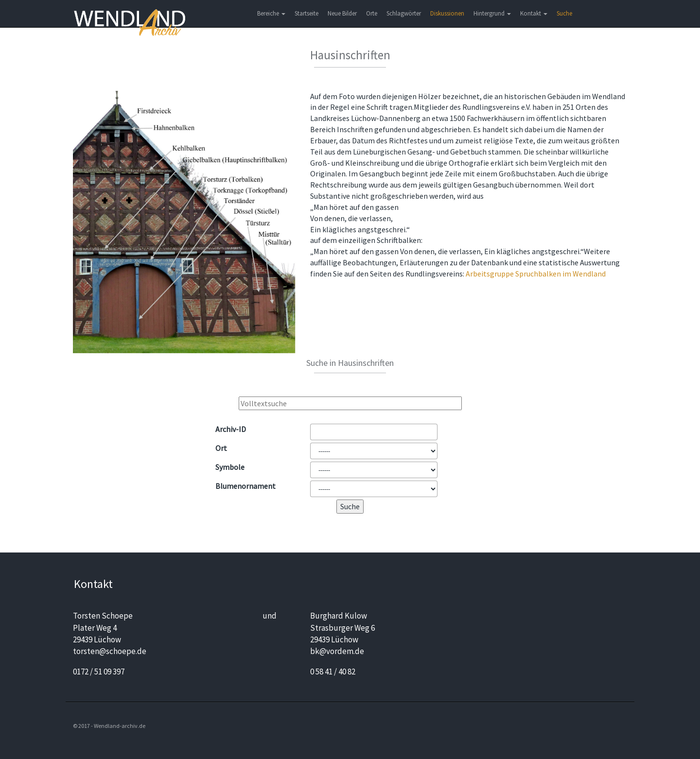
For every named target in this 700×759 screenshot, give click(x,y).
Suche (564, 13)
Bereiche (271, 13)
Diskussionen (447, 13)
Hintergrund (492, 13)
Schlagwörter (404, 13)
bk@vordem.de (337, 651)
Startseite (306, 13)
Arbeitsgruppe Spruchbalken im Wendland (536, 274)
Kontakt (534, 13)
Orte (372, 13)
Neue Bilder (342, 13)
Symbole (230, 467)
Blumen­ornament (245, 486)
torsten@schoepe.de (110, 651)
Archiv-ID (231, 429)
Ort (221, 448)
